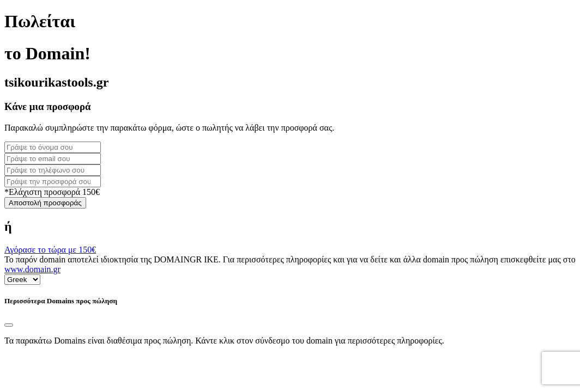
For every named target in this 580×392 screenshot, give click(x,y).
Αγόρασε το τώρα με (50, 250)
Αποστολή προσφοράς (45, 203)
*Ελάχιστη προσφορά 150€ (52, 192)
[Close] (9, 325)
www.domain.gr (32, 269)
